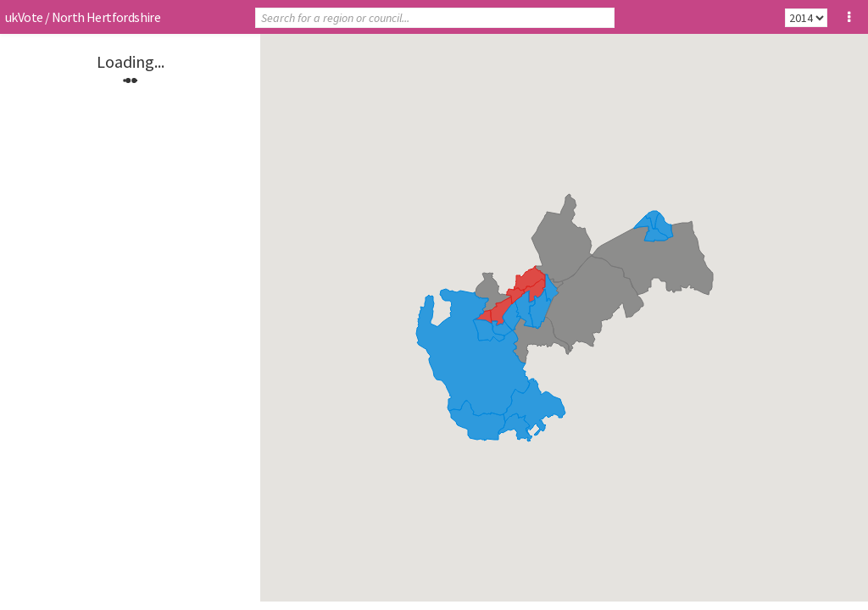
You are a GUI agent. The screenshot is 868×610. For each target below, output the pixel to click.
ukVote (24, 17)
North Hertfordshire (106, 17)
